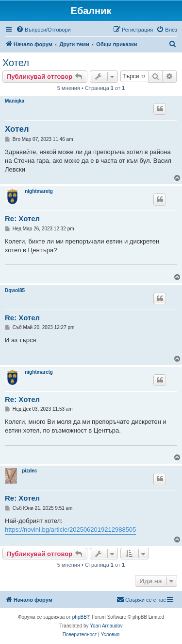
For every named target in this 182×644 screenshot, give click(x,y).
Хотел (16, 63)
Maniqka (15, 101)
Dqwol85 (15, 290)
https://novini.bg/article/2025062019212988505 (70, 530)
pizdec (29, 471)
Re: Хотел (22, 218)
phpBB (80, 617)
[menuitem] (43, 30)
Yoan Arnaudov (106, 626)
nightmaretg (39, 191)
